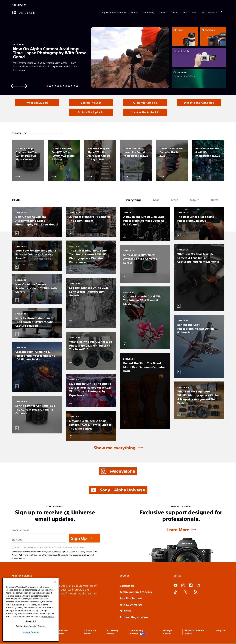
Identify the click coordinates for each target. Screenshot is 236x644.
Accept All (31, 621)
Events (175, 12)
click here (86, 555)
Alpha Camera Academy (114, 12)
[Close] (55, 582)
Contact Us (127, 586)
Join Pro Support (131, 599)
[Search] (222, 12)
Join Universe (131, 605)
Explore (134, 12)
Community (148, 12)
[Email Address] (39, 531)
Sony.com (221, 631)
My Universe (209, 12)
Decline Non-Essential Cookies (31, 626)
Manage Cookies (31, 632)
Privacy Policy (18, 555)
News (125, 611)
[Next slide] (23, 86)
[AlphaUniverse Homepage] (23, 12)
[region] (31, 610)
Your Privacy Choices (138, 632)
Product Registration (134, 618)
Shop (195, 12)
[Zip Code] (39, 540)
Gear (185, 12)
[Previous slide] (14, 86)
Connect (163, 12)
